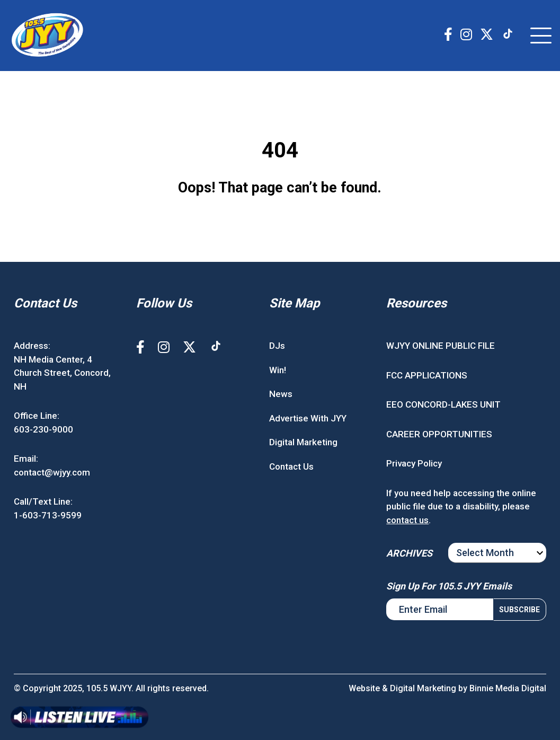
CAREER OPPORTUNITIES (439, 434)
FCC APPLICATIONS (427, 375)
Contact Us (291, 466)
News (281, 394)
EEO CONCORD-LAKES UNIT (443, 404)
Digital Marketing (303, 442)
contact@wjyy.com (52, 472)
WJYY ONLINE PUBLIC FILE (441, 346)
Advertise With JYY (308, 418)
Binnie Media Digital (508, 688)
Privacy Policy (414, 463)
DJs (277, 346)
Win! (278, 370)
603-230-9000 (43, 429)
